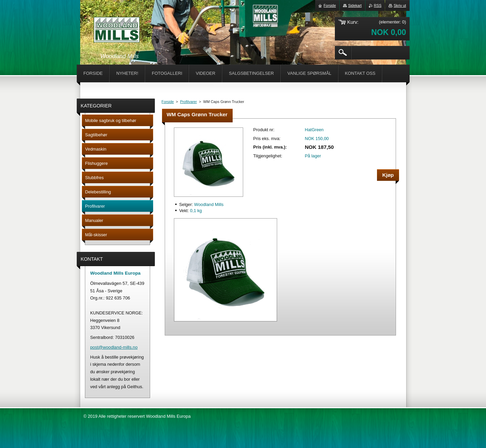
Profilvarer (188, 102)
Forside (168, 102)
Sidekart (355, 5)
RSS (378, 5)
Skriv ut (400, 5)
